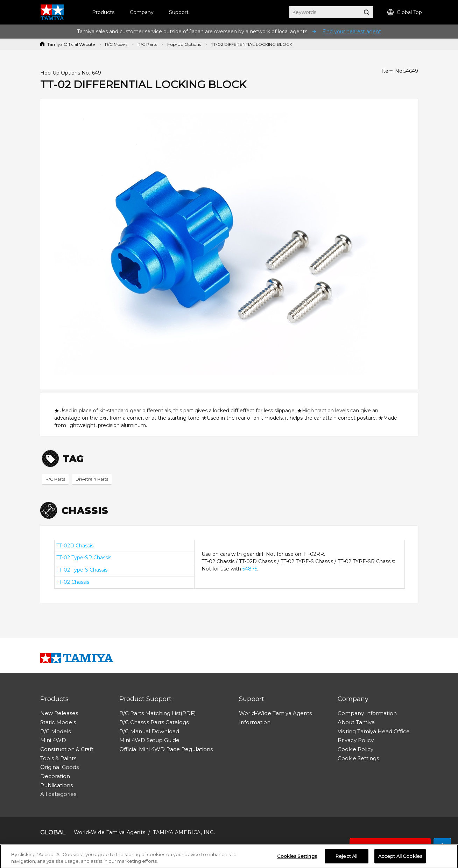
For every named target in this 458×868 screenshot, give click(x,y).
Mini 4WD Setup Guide (149, 740)
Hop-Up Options (184, 44)
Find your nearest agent (352, 31)
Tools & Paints (58, 758)
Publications (57, 785)
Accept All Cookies (400, 858)
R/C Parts (147, 44)
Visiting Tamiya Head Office (374, 731)
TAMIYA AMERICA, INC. (184, 832)
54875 (250, 569)
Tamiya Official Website (71, 44)
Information (255, 722)
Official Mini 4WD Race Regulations (166, 749)
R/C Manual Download (149, 731)
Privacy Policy (356, 740)
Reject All (346, 858)
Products (103, 12)
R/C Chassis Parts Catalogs (154, 722)
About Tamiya (356, 722)
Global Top (405, 12)
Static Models (58, 722)
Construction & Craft (67, 749)
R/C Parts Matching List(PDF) (158, 713)
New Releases (59, 713)
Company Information (367, 713)
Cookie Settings (358, 758)
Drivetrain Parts (92, 479)
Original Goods (59, 767)
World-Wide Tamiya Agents (275, 713)
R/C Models (116, 44)
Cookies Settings (297, 858)
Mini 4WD (53, 740)
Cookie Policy (355, 749)
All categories (58, 794)
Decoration (55, 776)
